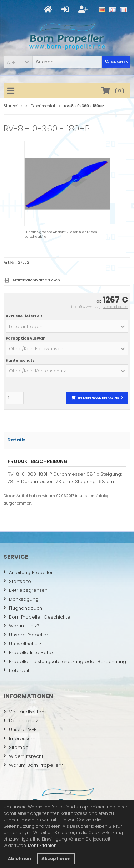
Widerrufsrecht (23, 756)
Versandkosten (116, 307)
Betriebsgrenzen (26, 590)
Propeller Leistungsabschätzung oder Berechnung (65, 662)
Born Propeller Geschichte (37, 617)
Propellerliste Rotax (29, 653)
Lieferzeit (16, 670)
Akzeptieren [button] (56, 859)
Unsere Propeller (26, 635)
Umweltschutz (22, 644)
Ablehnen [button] (19, 859)
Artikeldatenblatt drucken (36, 280)
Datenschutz (21, 721)
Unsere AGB (20, 730)
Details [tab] (16, 440)
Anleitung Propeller (28, 572)
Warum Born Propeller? (33, 765)
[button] (18, 62)
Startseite (17, 581)
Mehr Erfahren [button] (42, 845)
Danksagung (21, 599)
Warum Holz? (21, 626)
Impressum (19, 738)
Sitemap (16, 747)
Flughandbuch (23, 608)
